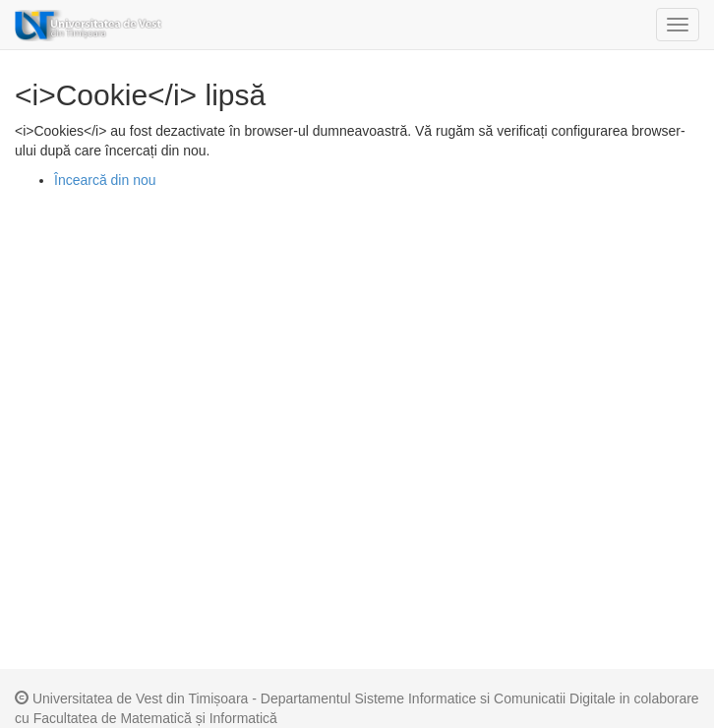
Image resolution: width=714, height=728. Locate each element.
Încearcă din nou (105, 180)
